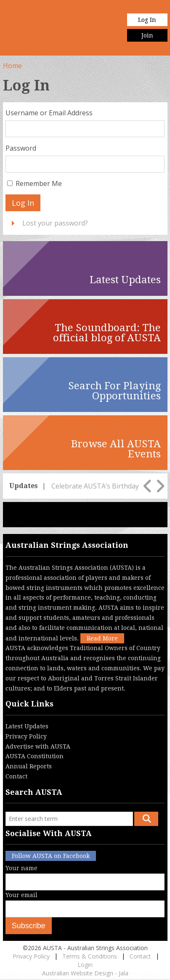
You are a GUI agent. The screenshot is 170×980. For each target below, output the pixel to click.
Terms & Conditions (90, 956)
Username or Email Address (49, 113)
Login (85, 965)
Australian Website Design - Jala (85, 973)
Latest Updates (27, 726)
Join (147, 35)
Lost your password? (55, 223)
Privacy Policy (26, 736)
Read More (102, 638)
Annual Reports (29, 766)
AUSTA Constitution (35, 756)
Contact (16, 776)
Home (12, 66)
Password (21, 148)
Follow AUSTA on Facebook (51, 856)
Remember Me (39, 183)
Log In (147, 20)
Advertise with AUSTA (38, 746)
